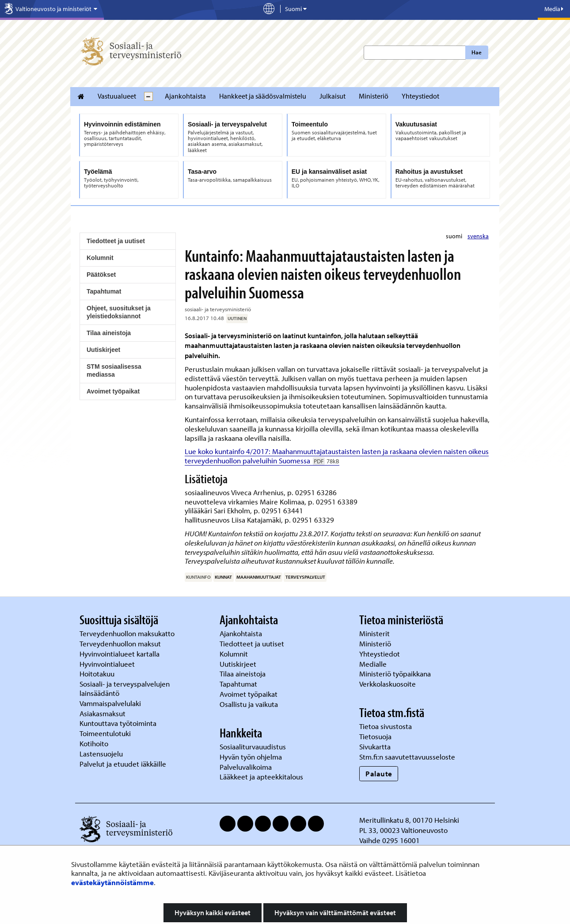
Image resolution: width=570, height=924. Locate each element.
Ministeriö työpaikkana (396, 674)
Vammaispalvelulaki (111, 703)
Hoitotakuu (98, 674)
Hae (477, 52)
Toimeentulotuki (106, 733)
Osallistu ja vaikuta (249, 704)
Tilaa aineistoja (109, 333)
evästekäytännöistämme (112, 882)
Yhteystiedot (420, 96)
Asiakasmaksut (103, 713)
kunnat (223, 577)
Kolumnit (100, 258)
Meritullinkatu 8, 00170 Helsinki (409, 820)
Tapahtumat (104, 291)
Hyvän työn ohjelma (251, 757)
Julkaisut (332, 96)
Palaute (379, 773)
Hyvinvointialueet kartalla (120, 654)
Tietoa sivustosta (386, 726)
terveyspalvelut (305, 577)
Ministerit (375, 633)
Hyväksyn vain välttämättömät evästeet (335, 913)
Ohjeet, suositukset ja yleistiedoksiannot (119, 312)
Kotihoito (94, 743)
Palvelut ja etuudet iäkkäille (123, 764)
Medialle (374, 664)
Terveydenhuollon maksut (121, 643)
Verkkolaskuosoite (388, 684)
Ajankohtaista (185, 96)
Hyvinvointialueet (108, 664)
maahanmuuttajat (259, 577)
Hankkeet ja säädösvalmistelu (263, 96)
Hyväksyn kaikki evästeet (213, 913)
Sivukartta (375, 746)
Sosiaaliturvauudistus (253, 746)
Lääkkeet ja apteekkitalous (261, 777)
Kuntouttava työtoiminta (118, 723)
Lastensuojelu (102, 754)
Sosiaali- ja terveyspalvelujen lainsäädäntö (125, 688)
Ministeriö (374, 96)
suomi (455, 236)
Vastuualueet (117, 96)
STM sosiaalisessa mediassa (114, 370)
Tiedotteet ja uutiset (116, 241)
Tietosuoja (375, 736)
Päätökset (101, 275)
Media (554, 9)
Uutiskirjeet (103, 350)
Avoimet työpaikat (113, 391)
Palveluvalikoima (246, 767)
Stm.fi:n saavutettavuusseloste (407, 757)
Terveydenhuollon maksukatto (128, 633)
